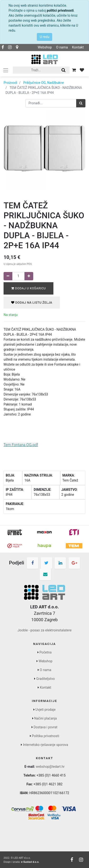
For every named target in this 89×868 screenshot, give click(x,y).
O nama (62, 47)
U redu (44, 37)
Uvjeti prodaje (45, 710)
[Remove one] (8, 276)
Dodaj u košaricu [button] (28, 288)
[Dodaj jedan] (29, 276)
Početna (45, 652)
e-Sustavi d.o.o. (30, 862)
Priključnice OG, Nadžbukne (44, 83)
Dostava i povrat (46, 727)
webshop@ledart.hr (50, 767)
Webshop (45, 47)
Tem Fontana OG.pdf (21, 445)
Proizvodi (10, 83)
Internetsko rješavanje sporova (46, 745)
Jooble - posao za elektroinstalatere (45, 630)
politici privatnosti (60, 10)
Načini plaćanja (45, 718)
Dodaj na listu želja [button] (32, 303)
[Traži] (81, 103)
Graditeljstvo (46, 679)
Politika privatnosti (46, 736)
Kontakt (78, 47)
